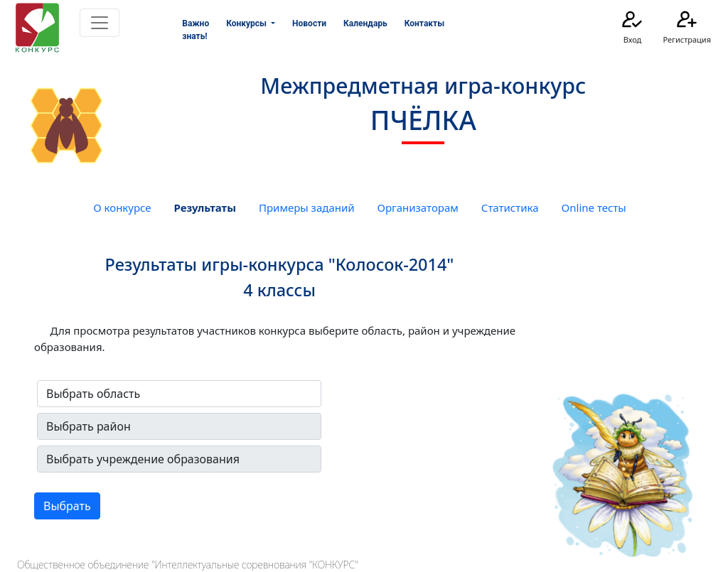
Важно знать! (196, 30)
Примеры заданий (307, 207)
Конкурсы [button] (247, 23)
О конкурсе (122, 207)
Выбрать (67, 506)
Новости (309, 23)
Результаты (205, 207)
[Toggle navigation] (100, 23)
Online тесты (594, 207)
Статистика (510, 207)
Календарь (365, 23)
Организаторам (418, 207)
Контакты (424, 23)
